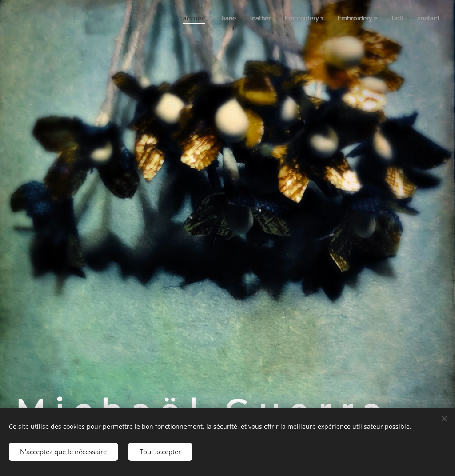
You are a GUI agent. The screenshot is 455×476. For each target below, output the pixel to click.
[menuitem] (181, 18)
